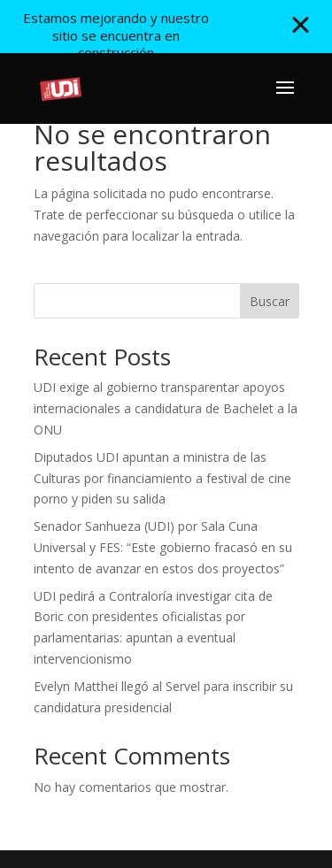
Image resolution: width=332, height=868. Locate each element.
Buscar (270, 301)
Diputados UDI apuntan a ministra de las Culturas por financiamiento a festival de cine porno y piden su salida (162, 478)
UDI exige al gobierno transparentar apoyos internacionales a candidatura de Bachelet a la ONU (166, 408)
